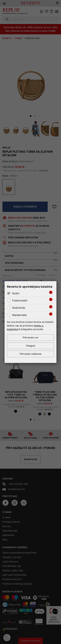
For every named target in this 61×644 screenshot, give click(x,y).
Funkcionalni (20, 301)
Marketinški (20, 315)
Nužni (16, 293)
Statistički (19, 308)
